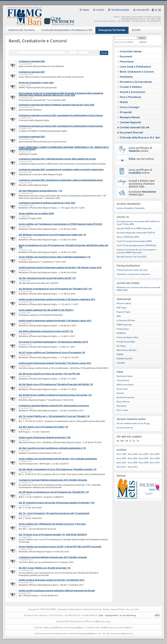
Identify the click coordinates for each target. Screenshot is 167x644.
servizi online (141, 159)
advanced (143, 42)
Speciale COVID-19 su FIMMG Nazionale (134, 228)
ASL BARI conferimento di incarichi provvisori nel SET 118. (46, 331)
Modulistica (126, 77)
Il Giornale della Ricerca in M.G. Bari (140, 138)
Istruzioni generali (125, 428)
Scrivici (100, 10)
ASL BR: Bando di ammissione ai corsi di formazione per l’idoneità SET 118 (54, 492)
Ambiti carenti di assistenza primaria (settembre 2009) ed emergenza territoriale (57, 591)
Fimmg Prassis (123, 329)
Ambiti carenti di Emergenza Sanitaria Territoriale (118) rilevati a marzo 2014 (55, 363)
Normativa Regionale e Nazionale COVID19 (136, 233)
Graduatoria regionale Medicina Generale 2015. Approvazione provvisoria (54, 406)
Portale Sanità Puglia (126, 342)
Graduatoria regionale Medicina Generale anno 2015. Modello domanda (53, 557)
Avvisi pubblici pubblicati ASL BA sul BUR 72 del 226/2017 (46, 310)
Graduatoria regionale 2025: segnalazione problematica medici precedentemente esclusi (61, 180)
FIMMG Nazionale (124, 325)
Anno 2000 (133, 454)
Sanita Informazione (125, 397)
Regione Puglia (123, 312)
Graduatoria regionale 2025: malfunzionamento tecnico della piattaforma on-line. (57, 159)
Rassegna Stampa (130, 117)
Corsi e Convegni (129, 107)
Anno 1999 (121, 454)
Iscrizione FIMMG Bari (143, 193)
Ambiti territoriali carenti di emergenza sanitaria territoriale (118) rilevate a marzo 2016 (60, 268)
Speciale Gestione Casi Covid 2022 (132, 257)
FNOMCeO (121, 333)
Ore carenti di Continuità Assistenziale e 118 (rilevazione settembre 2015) (53, 342)
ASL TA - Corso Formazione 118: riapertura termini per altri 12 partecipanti (54, 513)
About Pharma (123, 402)
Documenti (126, 56)
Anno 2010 (155, 463)
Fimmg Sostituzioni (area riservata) (132, 270)
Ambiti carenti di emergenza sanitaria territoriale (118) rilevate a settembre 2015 (57, 299)
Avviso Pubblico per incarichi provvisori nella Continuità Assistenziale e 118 (54, 257)
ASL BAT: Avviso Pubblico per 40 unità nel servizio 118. (45, 568)
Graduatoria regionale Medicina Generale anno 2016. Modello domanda (53, 480)
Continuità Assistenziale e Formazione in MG (67, 30)
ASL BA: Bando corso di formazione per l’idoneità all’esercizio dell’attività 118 (56, 384)
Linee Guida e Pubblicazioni (135, 67)
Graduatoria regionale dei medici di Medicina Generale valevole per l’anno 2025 (56, 105)
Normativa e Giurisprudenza (136, 82)
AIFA (119, 316)
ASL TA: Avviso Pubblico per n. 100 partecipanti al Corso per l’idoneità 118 (54, 416)
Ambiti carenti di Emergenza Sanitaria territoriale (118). (45, 437)
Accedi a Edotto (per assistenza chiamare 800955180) (142, 184)
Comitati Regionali (130, 122)
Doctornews (122, 389)
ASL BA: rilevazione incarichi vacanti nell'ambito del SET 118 (47, 278)
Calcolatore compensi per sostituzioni (133, 274)
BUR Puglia (121, 308)
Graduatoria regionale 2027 (32, 72)
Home (86, 10)
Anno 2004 (133, 458)
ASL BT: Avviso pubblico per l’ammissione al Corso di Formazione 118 (52, 352)
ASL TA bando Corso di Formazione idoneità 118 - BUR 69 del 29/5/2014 (53, 535)
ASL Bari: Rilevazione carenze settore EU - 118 (40, 191)
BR (127, 441)
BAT (122, 441)
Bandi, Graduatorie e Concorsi (137, 72)
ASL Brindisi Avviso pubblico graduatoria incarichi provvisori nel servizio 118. (55, 395)
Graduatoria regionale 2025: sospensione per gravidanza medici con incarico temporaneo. (61, 169)
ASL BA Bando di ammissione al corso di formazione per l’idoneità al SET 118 (55, 289)
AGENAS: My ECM (124, 359)
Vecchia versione (120, 10)
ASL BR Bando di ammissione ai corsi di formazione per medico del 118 (52, 235)
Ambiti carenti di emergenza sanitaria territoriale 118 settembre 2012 (51, 580)
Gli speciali (126, 112)
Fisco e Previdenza (130, 97)
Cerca (104, 53)
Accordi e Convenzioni (132, 92)
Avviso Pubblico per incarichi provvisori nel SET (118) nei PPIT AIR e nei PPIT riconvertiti (60, 547)
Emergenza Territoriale (112, 30)
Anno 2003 (121, 458)
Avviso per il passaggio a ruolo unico (36, 83)
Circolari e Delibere (131, 87)
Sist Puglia (121, 346)
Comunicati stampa (131, 51)
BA (118, 441)
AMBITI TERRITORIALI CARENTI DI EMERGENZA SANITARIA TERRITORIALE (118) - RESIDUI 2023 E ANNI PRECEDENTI (64, 148)
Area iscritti (143, 10)
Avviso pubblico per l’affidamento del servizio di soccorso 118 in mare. (52, 524)
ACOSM (136, 30)
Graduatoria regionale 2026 (32, 61)
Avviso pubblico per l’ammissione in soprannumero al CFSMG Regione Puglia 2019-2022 (60, 224)
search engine (120, 42)
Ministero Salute (124, 303)
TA (138, 441)
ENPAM (120, 354)
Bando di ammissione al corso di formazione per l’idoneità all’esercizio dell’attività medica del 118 (63, 246)
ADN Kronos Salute (125, 385)
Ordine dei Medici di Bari (128, 337)
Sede (101, 615)
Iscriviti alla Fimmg (128, 615)
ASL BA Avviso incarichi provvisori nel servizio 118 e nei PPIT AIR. (49, 374)
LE (131, 441)
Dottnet (120, 393)
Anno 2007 (121, 463)
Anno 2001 (144, 454)
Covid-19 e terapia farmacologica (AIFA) (134, 241)
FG (134, 441)
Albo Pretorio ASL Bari (127, 350)
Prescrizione (127, 62)
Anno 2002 (155, 454)
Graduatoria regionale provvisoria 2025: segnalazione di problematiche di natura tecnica (61, 115)
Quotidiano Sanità (125, 376)
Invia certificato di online (140, 149)
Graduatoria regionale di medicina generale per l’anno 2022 (47, 203)
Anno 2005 (144, 458)
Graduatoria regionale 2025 (32, 137)
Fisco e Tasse (122, 410)
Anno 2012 (133, 467)
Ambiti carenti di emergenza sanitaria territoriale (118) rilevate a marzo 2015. (55, 321)
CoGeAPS (121, 363)
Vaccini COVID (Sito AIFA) (128, 237)
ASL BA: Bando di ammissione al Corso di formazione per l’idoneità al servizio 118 (57, 469)
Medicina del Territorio (22, 30)
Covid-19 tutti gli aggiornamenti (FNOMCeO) (136, 245)
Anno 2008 (133, 463)
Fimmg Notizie (123, 380)
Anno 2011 (121, 467)
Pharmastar (122, 406)
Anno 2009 (144, 463)
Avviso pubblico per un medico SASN (36, 213)
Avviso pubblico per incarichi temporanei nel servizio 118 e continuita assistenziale (58, 459)
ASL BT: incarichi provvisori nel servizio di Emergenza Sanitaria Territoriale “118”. (57, 503)
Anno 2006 (155, 458)
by (129, 42)
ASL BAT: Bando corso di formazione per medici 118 (43, 427)
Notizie (124, 102)
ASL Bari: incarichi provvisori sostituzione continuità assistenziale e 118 (52, 448)
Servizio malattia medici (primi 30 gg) (133, 423)
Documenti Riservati (131, 132)
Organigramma (111, 615)
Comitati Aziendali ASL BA (135, 127)
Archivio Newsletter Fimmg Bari (131, 208)
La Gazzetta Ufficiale (126, 320)
